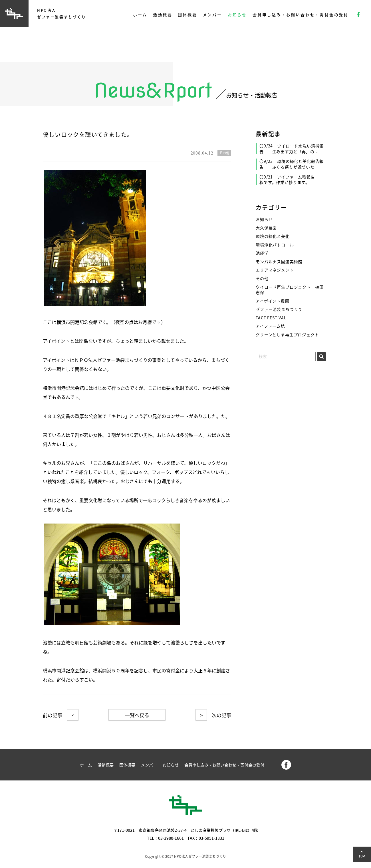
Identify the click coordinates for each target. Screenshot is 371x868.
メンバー (212, 15)
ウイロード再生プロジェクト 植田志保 (290, 290)
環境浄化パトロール (275, 245)
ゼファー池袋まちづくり (279, 309)
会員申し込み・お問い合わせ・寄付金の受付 (301, 15)
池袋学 (262, 253)
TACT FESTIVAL (271, 318)
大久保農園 (266, 228)
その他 (262, 278)
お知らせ (237, 15)
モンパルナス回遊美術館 (279, 262)
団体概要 (187, 15)
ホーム (140, 15)
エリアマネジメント (275, 270)
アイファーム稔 (270, 326)
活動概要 (163, 15)
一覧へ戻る (137, 715)
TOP (362, 856)
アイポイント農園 (273, 301)
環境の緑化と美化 (273, 236)
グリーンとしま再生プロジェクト (287, 335)
